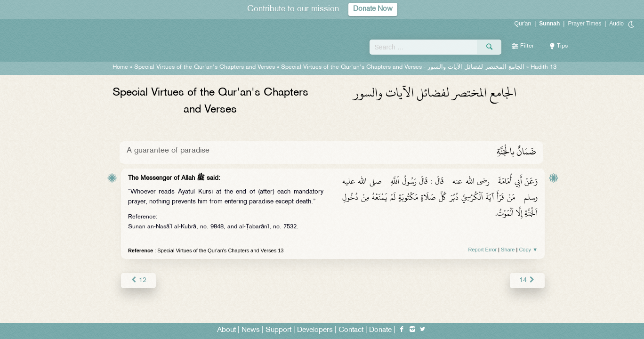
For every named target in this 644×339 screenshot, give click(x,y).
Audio (616, 24)
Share (508, 250)
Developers (315, 330)
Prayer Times (584, 24)
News (251, 330)
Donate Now (373, 9)
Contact (351, 330)
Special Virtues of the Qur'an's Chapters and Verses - (403, 67)
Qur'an (523, 24)
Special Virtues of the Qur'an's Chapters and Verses (205, 67)
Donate (380, 330)
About (226, 330)
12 (138, 280)
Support (278, 330)
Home (120, 67)
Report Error (483, 250)
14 (527, 280)
